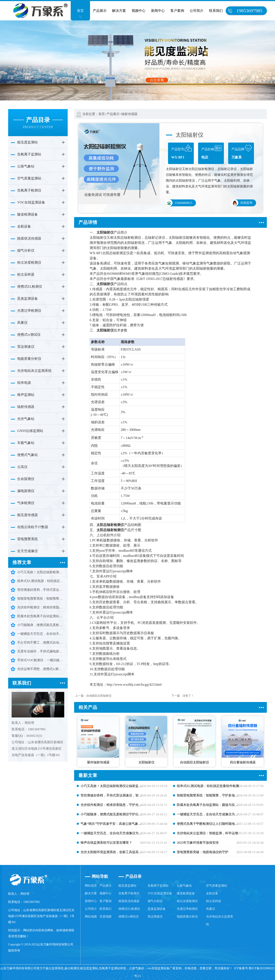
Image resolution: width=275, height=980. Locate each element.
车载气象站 (26, 443)
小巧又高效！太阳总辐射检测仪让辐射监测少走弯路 (41, 572)
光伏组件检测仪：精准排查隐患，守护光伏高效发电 (41, 607)
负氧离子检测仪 (29, 190)
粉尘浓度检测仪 (29, 262)
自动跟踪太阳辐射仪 (99, 696)
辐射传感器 (26, 407)
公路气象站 (26, 166)
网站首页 (91, 886)
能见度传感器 (27, 515)
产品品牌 (242, 153)
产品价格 (212, 153)
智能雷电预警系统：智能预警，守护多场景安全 (41, 599)
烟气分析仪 (26, 250)
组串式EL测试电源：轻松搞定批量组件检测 (41, 581)
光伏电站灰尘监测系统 (34, 371)
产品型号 (182, 153)
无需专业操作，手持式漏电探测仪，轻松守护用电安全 (41, 651)
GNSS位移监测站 (30, 431)
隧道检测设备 (27, 214)
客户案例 (177, 11)
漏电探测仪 (26, 491)
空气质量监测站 (29, 178)
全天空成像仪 (27, 551)
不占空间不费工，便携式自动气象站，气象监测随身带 (41, 643)
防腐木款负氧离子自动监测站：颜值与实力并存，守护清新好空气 (41, 616)
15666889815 (179, 203)
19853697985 (250, 11)
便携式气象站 (27, 455)
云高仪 (22, 467)
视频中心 (139, 11)
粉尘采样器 (26, 274)
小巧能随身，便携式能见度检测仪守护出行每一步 (41, 625)
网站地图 (91, 917)
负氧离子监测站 (29, 154)
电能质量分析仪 (29, 359)
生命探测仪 (26, 479)
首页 (80, 11)
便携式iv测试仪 (29, 335)
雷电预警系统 (27, 539)
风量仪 (22, 323)
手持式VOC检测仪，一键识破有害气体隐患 (41, 660)
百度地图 (105, 917)
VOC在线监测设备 (31, 202)
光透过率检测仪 (29, 311)
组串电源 (24, 383)
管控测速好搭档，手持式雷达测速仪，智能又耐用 (41, 590)
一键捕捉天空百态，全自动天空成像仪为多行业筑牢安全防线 (41, 634)
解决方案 (119, 11)
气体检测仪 (26, 503)
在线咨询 (242, 203)
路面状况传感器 (29, 238)
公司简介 (197, 11)
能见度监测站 (27, 142)
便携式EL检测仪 (30, 286)
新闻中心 (158, 11)
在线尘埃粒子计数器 (33, 527)
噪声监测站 (26, 395)
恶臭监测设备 (27, 299)
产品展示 (100, 11)
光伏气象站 (26, 419)
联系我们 (216, 11)
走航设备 (24, 226)
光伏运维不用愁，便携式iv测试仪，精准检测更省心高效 (41, 669)
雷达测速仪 (26, 347)
